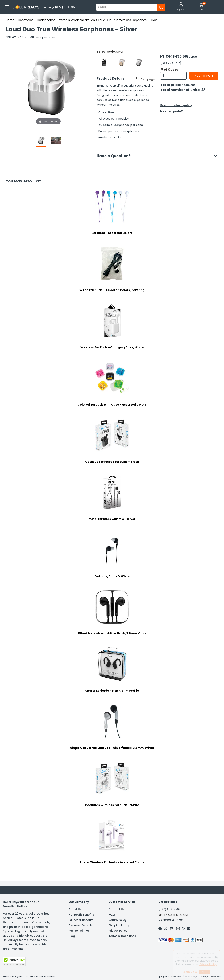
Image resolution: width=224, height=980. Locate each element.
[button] (181, 7)
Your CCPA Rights (12, 976)
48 (203, 90)
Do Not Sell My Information (41, 976)
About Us (75, 909)
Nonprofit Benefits (81, 915)
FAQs (112, 915)
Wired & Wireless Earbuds (77, 20)
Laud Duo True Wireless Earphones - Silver (128, 20)
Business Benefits (81, 925)
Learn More (190, 972)
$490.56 (188, 85)
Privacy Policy (118, 931)
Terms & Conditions (122, 936)
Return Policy (118, 920)
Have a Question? (116, 156)
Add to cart (204, 76)
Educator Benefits (81, 920)
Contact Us (116, 909)
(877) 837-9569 (169, 909)
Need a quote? (172, 111)
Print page (147, 79)
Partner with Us (79, 931)
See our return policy (176, 105)
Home (10, 20)
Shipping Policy (119, 925)
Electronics (26, 20)
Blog (72, 936)
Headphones (46, 20)
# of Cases (169, 70)
